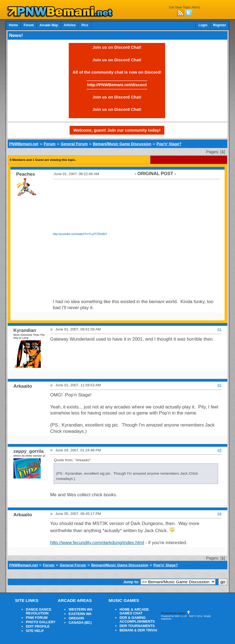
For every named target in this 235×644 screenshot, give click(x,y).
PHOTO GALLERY (41, 622)
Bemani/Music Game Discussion (122, 144)
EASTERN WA (80, 614)
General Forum (74, 144)
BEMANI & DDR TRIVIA (138, 630)
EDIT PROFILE (38, 626)
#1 (220, 329)
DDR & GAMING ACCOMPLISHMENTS (137, 620)
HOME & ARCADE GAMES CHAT (134, 611)
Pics (85, 25)
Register (220, 25)
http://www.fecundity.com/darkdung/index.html (97, 543)
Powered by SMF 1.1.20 (174, 616)
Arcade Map (49, 25)
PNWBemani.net (24, 144)
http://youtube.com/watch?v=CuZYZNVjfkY (80, 234)
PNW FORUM (37, 618)
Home (13, 25)
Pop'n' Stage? (169, 144)
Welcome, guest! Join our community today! (117, 130)
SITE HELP (35, 631)
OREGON (76, 618)
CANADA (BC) (80, 623)
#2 (220, 385)
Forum (29, 25)
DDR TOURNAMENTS (137, 626)
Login (203, 25)
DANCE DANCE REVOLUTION (38, 611)
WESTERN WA (80, 610)
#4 (220, 514)
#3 (220, 450)
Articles (70, 25)
